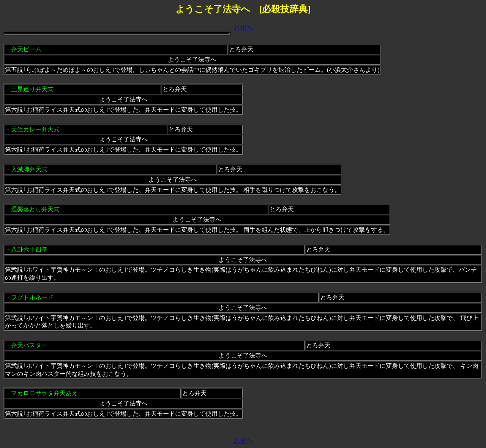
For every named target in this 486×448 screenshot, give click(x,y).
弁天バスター (29, 345)
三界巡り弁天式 (32, 89)
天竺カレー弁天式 (35, 129)
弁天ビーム (26, 49)
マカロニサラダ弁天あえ (44, 393)
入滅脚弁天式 (29, 169)
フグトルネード (32, 297)
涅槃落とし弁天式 (35, 209)
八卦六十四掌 (29, 249)
